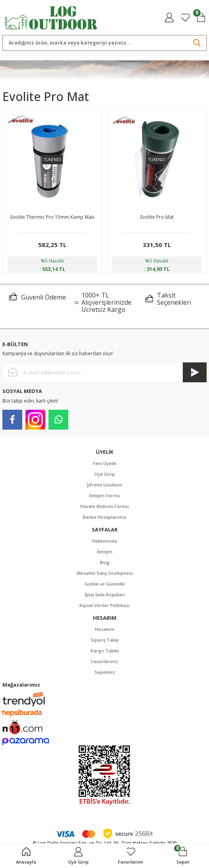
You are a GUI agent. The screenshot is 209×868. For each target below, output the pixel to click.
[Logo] (51, 17)
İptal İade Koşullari (105, 595)
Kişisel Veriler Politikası (104, 605)
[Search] (104, 43)
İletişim (105, 552)
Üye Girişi (105, 474)
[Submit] (195, 372)
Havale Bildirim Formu (104, 506)
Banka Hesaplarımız (104, 517)
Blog (105, 562)
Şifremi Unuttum (104, 485)
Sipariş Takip (105, 640)
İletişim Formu (104, 495)
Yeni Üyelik (104, 463)
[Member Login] (169, 18)
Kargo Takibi (105, 651)
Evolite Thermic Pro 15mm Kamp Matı (52, 217)
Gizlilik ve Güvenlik (105, 584)
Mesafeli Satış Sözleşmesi (105, 573)
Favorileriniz (104, 661)
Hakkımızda (104, 541)
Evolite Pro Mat (157, 217)
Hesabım (105, 629)
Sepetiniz (105, 672)
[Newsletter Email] (104, 372)
